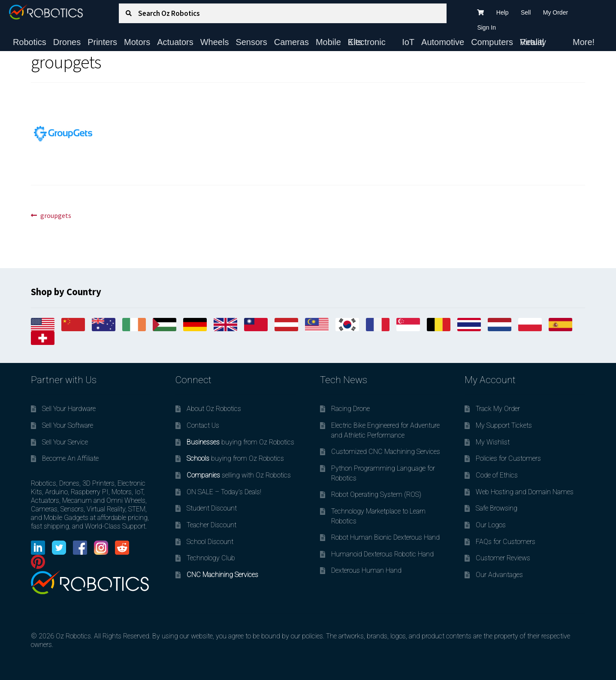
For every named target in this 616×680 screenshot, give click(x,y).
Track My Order (498, 409)
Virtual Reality (533, 42)
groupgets (56, 216)
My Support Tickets (504, 425)
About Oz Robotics (214, 409)
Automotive (443, 42)
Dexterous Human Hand (366, 570)
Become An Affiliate (70, 458)
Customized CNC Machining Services (386, 452)
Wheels (215, 42)
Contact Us (203, 425)
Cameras (291, 42)
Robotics (30, 42)
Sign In (486, 27)
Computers (492, 42)
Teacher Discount (211, 525)
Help (503, 12)
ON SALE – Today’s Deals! (224, 492)
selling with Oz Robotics (239, 475)
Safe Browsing (497, 508)
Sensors (251, 42)
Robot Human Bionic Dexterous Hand (385, 537)
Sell (526, 12)
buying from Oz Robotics (240, 442)
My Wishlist (493, 442)
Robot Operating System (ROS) (376, 494)
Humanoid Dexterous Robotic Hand (382, 554)
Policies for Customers (508, 458)
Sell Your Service (65, 442)
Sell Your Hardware (69, 409)
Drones (67, 42)
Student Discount (212, 508)
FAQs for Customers (506, 542)
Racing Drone (350, 409)
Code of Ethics (497, 475)
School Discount (210, 542)
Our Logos (491, 525)
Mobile (328, 42)
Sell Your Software (68, 425)
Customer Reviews (503, 558)
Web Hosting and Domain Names (525, 492)
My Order (556, 12)
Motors (137, 42)
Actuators (175, 42)
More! (584, 42)
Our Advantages (499, 575)
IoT (408, 42)
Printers (102, 42)
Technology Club (211, 558)
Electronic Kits (367, 42)
